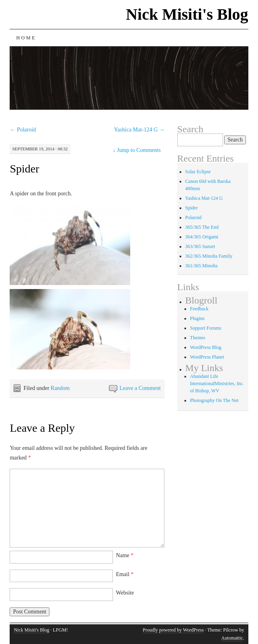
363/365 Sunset (200, 246)
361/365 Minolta (201, 266)
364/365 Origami (202, 237)
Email (125, 574)
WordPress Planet (207, 357)
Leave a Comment (140, 388)
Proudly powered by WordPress (173, 630)
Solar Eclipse (198, 172)
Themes (198, 338)
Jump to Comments (137, 150)
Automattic (232, 638)
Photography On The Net (214, 400)
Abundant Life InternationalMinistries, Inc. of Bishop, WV (217, 384)
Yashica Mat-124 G (139, 130)
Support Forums (206, 328)
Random (60, 388)
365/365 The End (202, 227)
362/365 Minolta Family (209, 256)
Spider (24, 169)
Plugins (197, 318)
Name (125, 555)
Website (125, 593)
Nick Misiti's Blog (187, 14)
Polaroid (23, 130)
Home (26, 38)
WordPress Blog (206, 347)
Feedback (199, 309)
